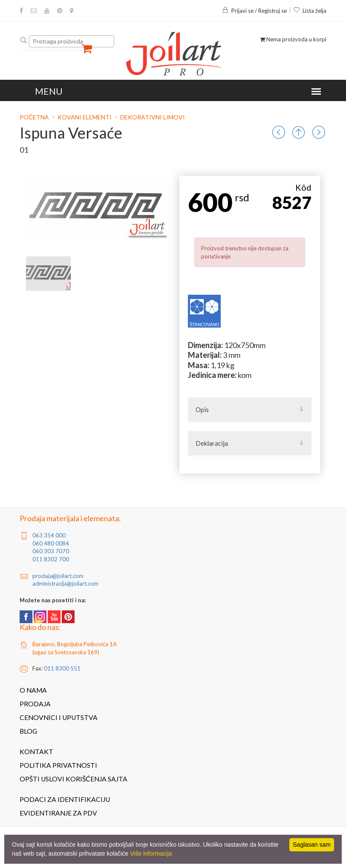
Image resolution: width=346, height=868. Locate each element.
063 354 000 (49, 535)
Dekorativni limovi (153, 117)
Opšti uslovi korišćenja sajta (74, 779)
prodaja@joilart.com (58, 576)
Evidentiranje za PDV (58, 813)
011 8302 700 (51, 559)
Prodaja (35, 704)
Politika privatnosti (58, 765)
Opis (202, 409)
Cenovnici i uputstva (59, 717)
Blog (28, 731)
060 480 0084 (51, 543)
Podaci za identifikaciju (65, 799)
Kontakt (36, 752)
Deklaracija (212, 443)
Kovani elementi (85, 117)
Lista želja (310, 11)
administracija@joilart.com (65, 584)
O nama (33, 690)
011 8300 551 (62, 668)
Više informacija (151, 853)
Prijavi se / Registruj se (254, 11)
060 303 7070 (51, 551)
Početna (35, 117)
